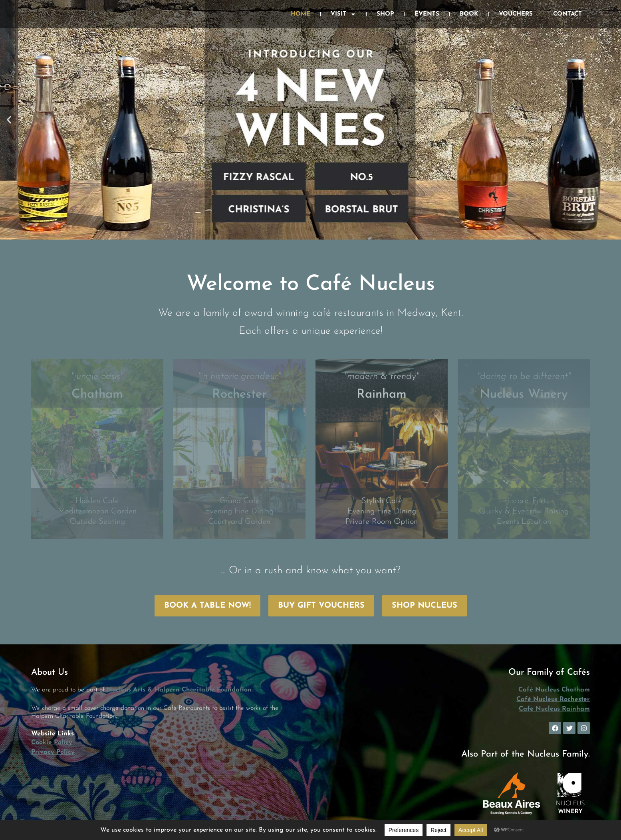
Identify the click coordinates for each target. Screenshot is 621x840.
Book (469, 14)
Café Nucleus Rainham (554, 709)
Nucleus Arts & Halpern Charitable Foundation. (180, 690)
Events (427, 14)
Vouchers (516, 14)
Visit (343, 14)
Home (301, 14)
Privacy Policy (53, 752)
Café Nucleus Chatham (554, 690)
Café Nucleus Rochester (553, 699)
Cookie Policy (52, 743)
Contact (567, 14)
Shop (385, 14)
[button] (9, 120)
